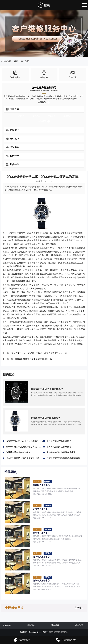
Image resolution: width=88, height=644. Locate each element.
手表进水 (52, 116)
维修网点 (31, 625)
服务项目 (7, 625)
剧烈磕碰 (67, 116)
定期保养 (21, 116)
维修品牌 (55, 625)
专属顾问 (44, 103)
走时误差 (36, 116)
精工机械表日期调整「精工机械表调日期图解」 (32, 359)
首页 (16, 61)
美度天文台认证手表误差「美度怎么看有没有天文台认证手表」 (40, 353)
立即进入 (79, 608)
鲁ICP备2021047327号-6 (58, 632)
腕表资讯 (25, 61)
